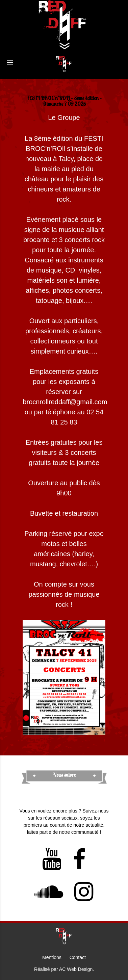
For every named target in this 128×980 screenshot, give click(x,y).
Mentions (52, 957)
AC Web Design (76, 969)
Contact (78, 957)
